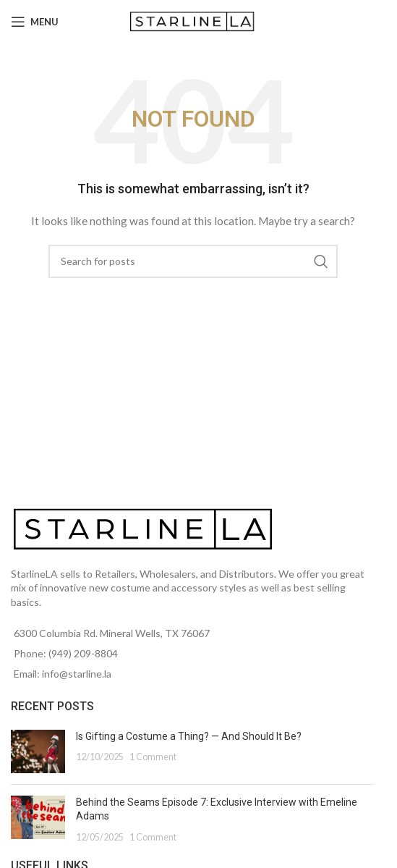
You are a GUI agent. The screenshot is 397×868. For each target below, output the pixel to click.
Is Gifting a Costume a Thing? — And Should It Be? (189, 736)
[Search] (193, 261)
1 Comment (153, 757)
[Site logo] (193, 21)
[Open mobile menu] (35, 22)
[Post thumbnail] (38, 751)
